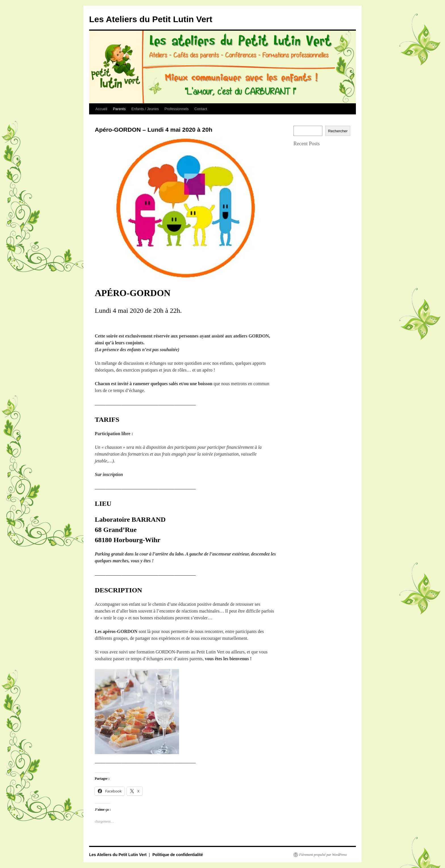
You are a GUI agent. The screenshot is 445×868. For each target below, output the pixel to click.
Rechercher (338, 131)
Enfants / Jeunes (145, 109)
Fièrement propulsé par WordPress (323, 855)
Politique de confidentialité (178, 855)
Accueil (101, 109)
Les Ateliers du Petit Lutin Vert (151, 19)
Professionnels (177, 109)
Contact (201, 109)
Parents (119, 109)
